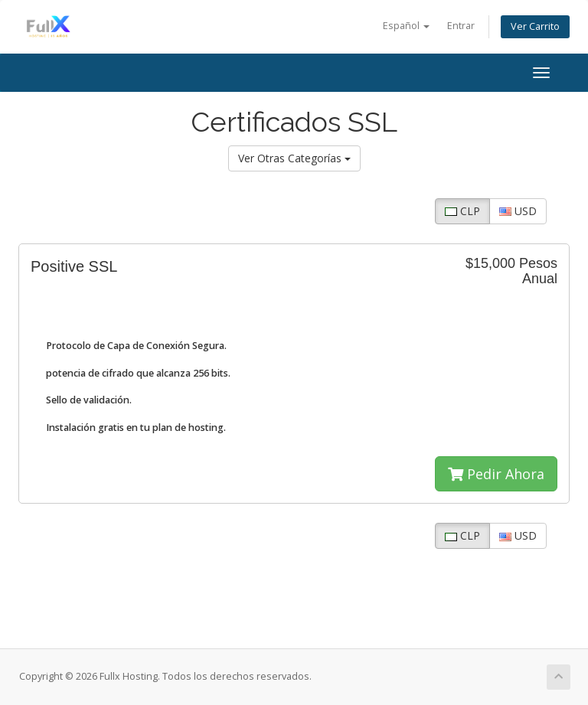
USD (518, 211)
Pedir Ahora (496, 474)
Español (406, 26)
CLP (462, 211)
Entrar (461, 26)
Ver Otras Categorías (294, 158)
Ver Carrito (535, 26)
